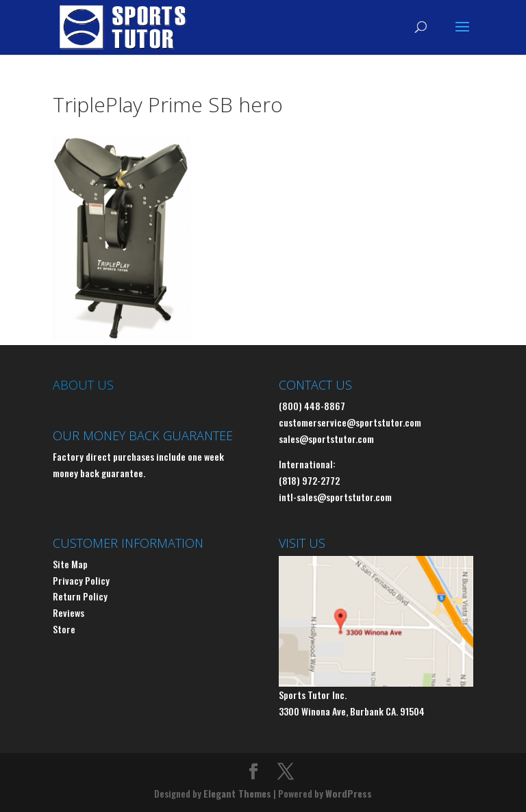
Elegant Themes (237, 793)
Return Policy (80, 596)
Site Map (70, 564)
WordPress (349, 793)
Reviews (68, 612)
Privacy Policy (81, 580)
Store (64, 629)
